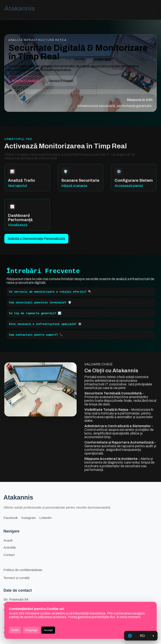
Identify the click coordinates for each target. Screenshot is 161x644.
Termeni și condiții (17, 581)
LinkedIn (45, 521)
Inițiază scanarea (74, 186)
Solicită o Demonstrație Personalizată (36, 239)
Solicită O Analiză (25, 81)
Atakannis (20, 9)
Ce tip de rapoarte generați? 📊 (35, 316)
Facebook (11, 521)
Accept (48, 630)
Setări (15, 630)
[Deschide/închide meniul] (153, 10)
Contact (9, 558)
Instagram (29, 521)
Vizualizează (18, 225)
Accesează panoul (129, 186)
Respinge (31, 630)
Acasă (8, 544)
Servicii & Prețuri (61, 81)
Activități (10, 551)
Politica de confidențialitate (23, 573)
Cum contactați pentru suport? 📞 (36, 338)
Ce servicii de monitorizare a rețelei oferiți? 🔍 (50, 293)
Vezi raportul (17, 186)
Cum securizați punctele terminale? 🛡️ (40, 305)
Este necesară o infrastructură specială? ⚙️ (45, 327)
